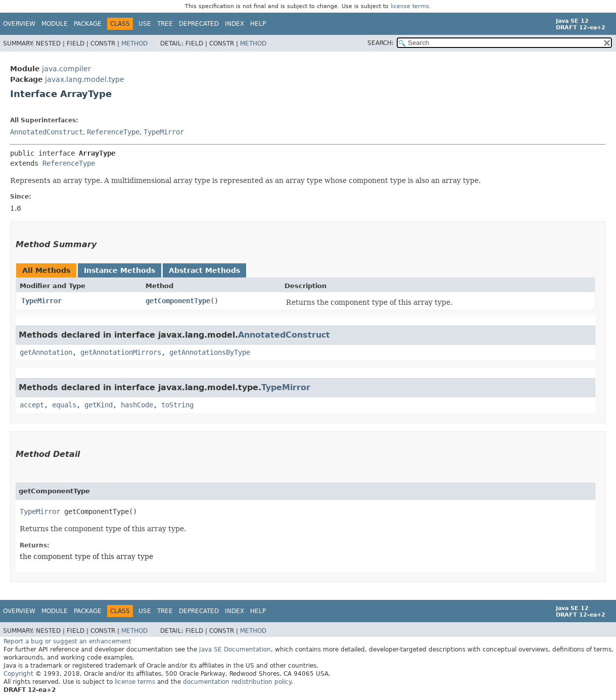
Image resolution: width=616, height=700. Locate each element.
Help (258, 24)
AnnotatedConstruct (46, 132)
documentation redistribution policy (237, 682)
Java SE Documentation (235, 649)
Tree (165, 24)
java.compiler (66, 69)
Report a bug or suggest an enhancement (67, 641)
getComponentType (178, 301)
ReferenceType (113, 132)
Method (134, 43)
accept (32, 405)
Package (88, 24)
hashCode (137, 405)
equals (64, 405)
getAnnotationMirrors (121, 352)
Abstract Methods (204, 270)
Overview (19, 24)
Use (145, 24)
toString (177, 405)
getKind (99, 405)
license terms (410, 6)
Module (55, 24)
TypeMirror (164, 132)
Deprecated (199, 24)
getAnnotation (46, 352)
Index (234, 24)
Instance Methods (120, 270)
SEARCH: (381, 43)
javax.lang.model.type (85, 79)
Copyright (18, 674)
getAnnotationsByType (210, 352)
